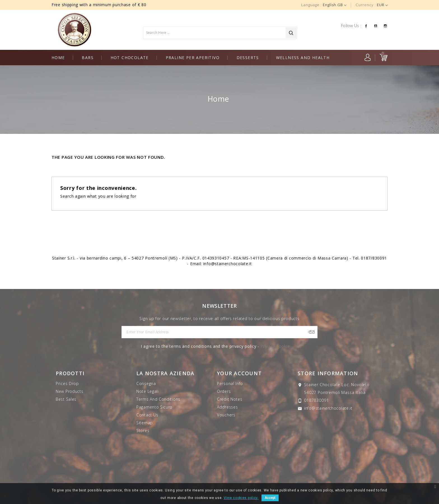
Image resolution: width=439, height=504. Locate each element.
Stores (143, 431)
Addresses (227, 407)
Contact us (147, 415)
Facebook (366, 25)
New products (69, 391)
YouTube (376, 25)
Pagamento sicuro (154, 407)
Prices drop (67, 383)
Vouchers (226, 415)
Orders (224, 391)
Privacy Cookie (275, 346)
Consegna (146, 383)
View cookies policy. (241, 498)
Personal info (230, 383)
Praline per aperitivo (193, 58)
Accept (270, 498)
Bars (88, 58)
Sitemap (145, 423)
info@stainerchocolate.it (328, 408)
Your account (239, 373)
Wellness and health (303, 58)
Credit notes (230, 399)
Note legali (148, 391)
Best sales (66, 399)
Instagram (385, 25)
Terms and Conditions (158, 399)
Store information (328, 373)
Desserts (248, 58)
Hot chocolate (130, 58)
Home (58, 58)
